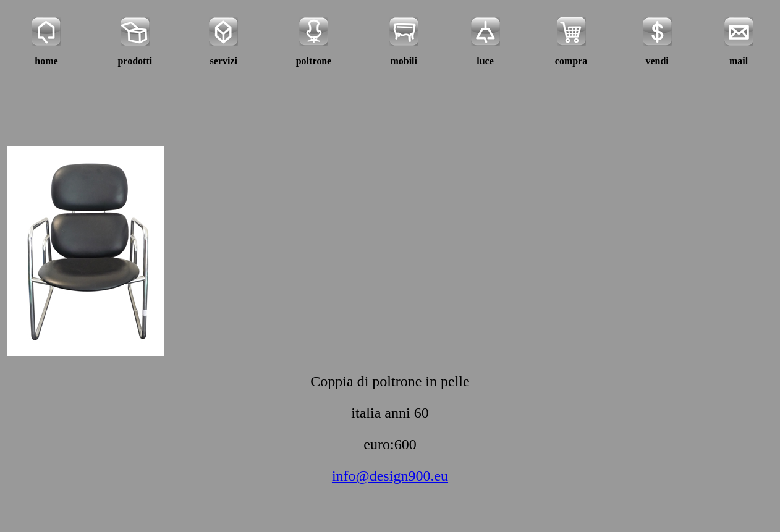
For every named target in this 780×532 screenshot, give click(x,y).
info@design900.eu (390, 476)
